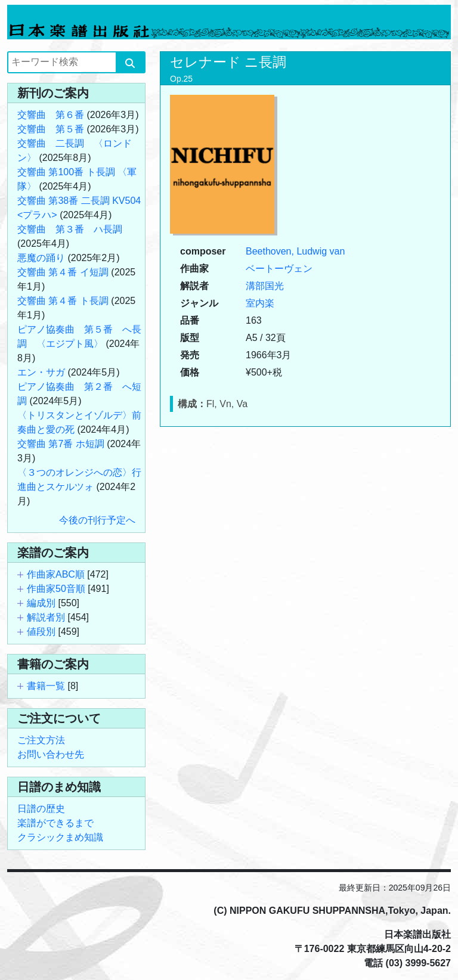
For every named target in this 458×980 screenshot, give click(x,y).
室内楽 (260, 303)
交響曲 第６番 (51, 115)
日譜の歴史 (41, 809)
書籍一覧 (46, 686)
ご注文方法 (41, 740)
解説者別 (46, 617)
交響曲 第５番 (51, 129)
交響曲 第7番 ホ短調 (61, 444)
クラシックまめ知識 (60, 837)
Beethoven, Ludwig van (295, 251)
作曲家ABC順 (56, 574)
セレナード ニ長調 (228, 62)
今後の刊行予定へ (97, 520)
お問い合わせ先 (51, 754)
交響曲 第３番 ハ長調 (70, 229)
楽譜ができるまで (55, 823)
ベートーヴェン (279, 269)
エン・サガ (41, 372)
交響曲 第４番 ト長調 (63, 301)
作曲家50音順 (56, 589)
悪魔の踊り (41, 258)
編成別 (41, 603)
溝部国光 (265, 286)
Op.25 (181, 79)
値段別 (41, 632)
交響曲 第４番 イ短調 (63, 272)
